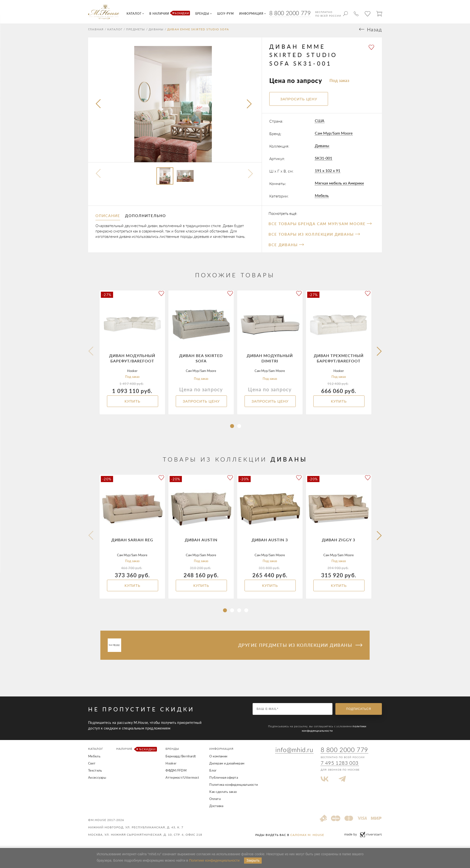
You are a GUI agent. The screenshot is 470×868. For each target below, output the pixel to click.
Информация (221, 751)
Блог (213, 773)
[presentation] (99, 106)
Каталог (115, 32)
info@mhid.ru (294, 752)
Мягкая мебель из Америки (339, 185)
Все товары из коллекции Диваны (314, 236)
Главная (96, 32)
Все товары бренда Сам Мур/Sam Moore (320, 226)
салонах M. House (307, 837)
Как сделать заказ (223, 794)
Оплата (215, 801)
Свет (92, 765)
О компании (218, 758)
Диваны (156, 32)
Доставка (216, 808)
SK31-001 (323, 160)
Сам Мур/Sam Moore (334, 135)
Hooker (171, 765)
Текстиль (95, 773)
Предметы (136, 32)
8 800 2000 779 (290, 13)
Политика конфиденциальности (234, 787)
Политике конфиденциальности (214, 860)
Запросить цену (201, 403)
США (320, 123)
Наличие (136, 751)
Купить (132, 403)
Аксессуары (97, 780)
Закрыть (253, 860)
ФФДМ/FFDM (176, 773)
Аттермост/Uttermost (182, 780)
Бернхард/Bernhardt (181, 758)
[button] (232, 428)
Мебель (322, 198)
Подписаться (359, 711)
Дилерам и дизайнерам (227, 765)
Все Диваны (286, 247)
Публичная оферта (224, 780)
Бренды (172, 751)
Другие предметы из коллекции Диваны (300, 647)
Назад (374, 32)
